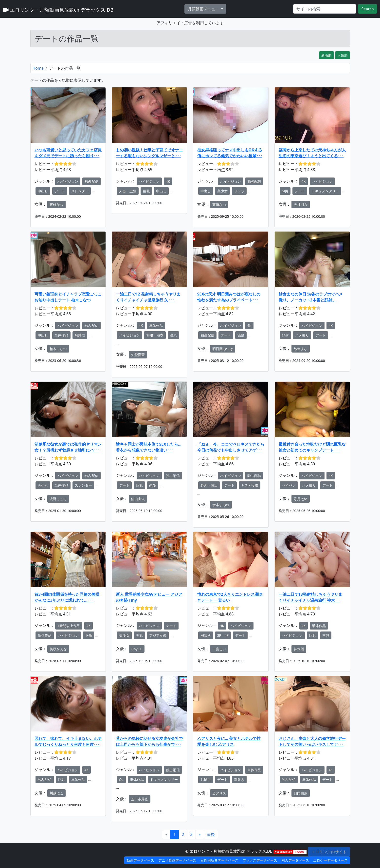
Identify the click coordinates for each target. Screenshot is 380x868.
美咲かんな (58, 649)
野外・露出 (209, 485)
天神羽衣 (301, 205)
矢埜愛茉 (138, 355)
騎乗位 (80, 335)
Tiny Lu (137, 649)
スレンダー (80, 191)
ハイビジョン (68, 181)
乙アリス (219, 793)
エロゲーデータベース (330, 860)
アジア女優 (158, 635)
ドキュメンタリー (325, 191)
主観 (326, 635)
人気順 (343, 55)
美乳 (139, 635)
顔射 (285, 335)
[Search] (325, 9)
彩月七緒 (301, 499)
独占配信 (91, 181)
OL (121, 779)
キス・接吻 (250, 485)
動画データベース (140, 860)
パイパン (289, 485)
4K (168, 181)
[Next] (200, 834)
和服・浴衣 (155, 335)
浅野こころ (58, 499)
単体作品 (61, 335)
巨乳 (146, 191)
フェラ (239, 191)
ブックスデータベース (260, 860)
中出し (43, 191)
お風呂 (206, 779)
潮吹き (206, 635)
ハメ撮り (302, 335)
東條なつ (56, 205)
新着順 (326, 55)
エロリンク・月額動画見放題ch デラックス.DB (58, 10)
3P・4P (223, 635)
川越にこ (56, 793)
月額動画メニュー (204, 9)
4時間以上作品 (69, 626)
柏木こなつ (58, 349)
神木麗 (299, 649)
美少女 (222, 191)
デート (60, 191)
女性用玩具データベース (219, 860)
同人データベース (295, 860)
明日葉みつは (223, 349)
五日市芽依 (140, 799)
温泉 (173, 335)
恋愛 (153, 485)
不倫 (89, 635)
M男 (285, 191)
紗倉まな (301, 349)
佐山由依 (138, 499)
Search (368, 9)
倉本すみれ (221, 505)
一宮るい (219, 649)
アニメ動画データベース (177, 860)
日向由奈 (301, 793)
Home (38, 68)
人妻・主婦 (128, 191)
